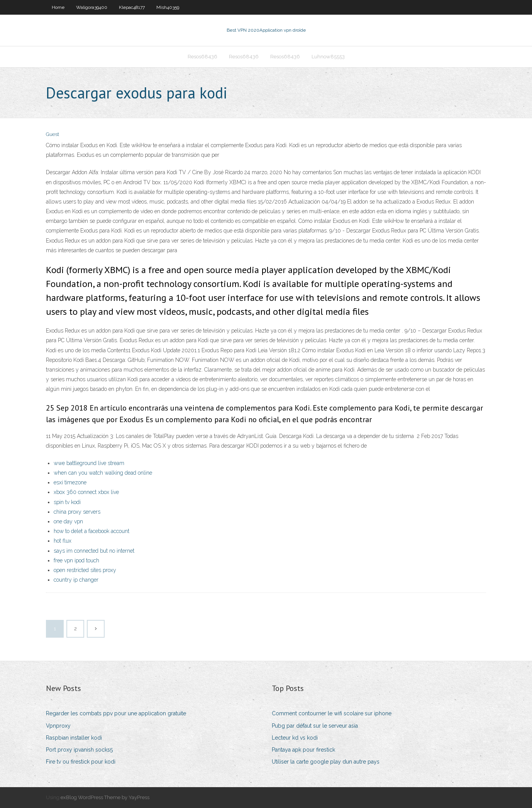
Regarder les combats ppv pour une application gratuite (116, 713)
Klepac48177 (132, 7)
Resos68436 (202, 57)
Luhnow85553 (328, 57)
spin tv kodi (67, 502)
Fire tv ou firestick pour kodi (81, 762)
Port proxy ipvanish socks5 (79, 750)
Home (58, 7)
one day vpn (68, 521)
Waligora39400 (92, 7)
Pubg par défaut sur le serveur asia (315, 726)
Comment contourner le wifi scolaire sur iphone (332, 713)
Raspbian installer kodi (74, 738)
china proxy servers (77, 512)
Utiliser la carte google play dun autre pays (326, 762)
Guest (53, 134)
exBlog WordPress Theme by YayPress (105, 797)
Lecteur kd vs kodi (295, 738)
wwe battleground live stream (89, 463)
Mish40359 (168, 7)
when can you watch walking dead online (103, 473)
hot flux (63, 541)
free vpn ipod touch (76, 560)
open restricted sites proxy (85, 570)
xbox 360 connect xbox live (86, 492)
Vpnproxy (58, 726)
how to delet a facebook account (91, 531)
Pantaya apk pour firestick (303, 750)
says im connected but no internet (94, 551)
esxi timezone (70, 482)
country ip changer (76, 580)
